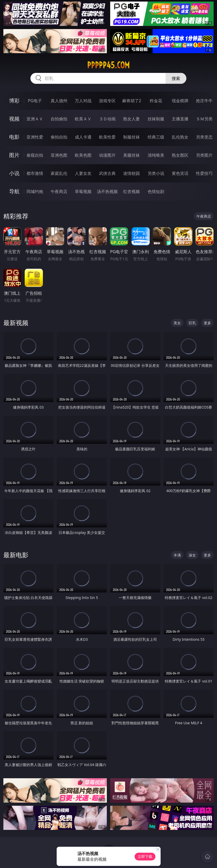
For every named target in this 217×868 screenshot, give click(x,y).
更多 (207, 323)
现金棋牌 (180, 101)
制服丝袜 (131, 137)
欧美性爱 (107, 137)
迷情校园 (131, 173)
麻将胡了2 (132, 101)
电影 (14, 137)
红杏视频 (131, 191)
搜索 (176, 78)
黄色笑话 (180, 173)
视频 (14, 119)
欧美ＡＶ (83, 119)
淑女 (192, 555)
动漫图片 (107, 155)
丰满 (177, 555)
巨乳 (192, 323)
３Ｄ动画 (107, 119)
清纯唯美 (156, 155)
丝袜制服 (156, 119)
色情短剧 (156, 191)
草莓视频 (83, 191)
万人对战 (83, 101)
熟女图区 (180, 155)
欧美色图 (83, 155)
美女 (177, 323)
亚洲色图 (59, 155)
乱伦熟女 (180, 137)
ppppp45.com (108, 65)
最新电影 (16, 555)
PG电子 (35, 101)
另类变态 (204, 137)
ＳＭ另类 (204, 119)
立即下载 (145, 856)
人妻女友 (83, 173)
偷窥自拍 (35, 155)
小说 (14, 173)
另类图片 (204, 155)
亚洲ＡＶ (35, 119)
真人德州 (59, 101)
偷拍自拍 (59, 137)
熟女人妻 (131, 119)
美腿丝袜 (131, 155)
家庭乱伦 (59, 173)
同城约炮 (35, 191)
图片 (14, 155)
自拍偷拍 (59, 119)
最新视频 (16, 323)
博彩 (14, 101)
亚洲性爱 (35, 137)
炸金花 (156, 101)
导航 (14, 191)
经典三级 (156, 137)
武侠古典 (107, 173)
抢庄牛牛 (204, 101)
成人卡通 (83, 137)
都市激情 (35, 173)
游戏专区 (107, 101)
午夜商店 (59, 191)
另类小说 (156, 173)
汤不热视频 (107, 191)
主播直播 (180, 119)
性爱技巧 (204, 173)
